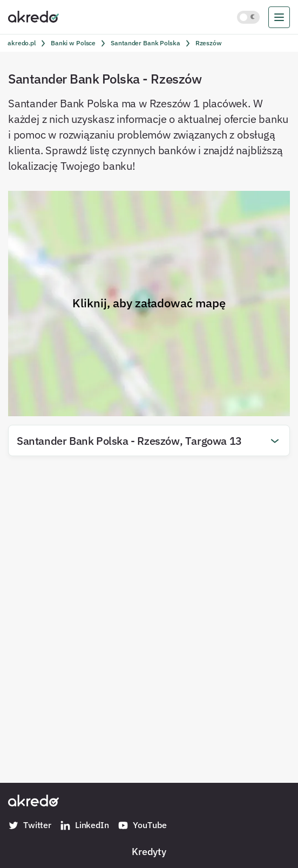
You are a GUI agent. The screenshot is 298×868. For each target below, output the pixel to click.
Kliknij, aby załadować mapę (149, 303)
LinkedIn (84, 825)
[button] (149, 440)
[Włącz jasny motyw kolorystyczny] (248, 17)
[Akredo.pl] (33, 16)
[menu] (279, 17)
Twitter (30, 825)
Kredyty (149, 851)
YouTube (142, 825)
